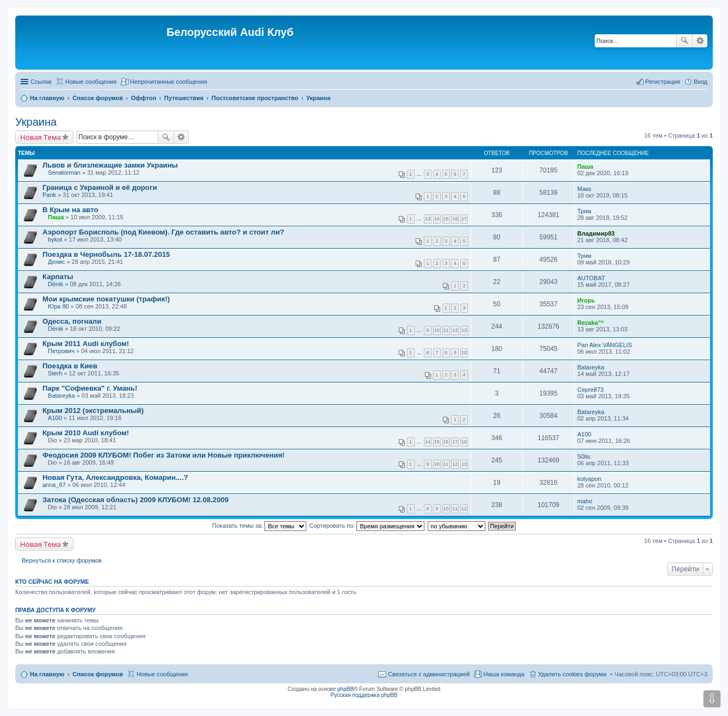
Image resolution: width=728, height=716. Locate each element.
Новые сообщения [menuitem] (91, 82)
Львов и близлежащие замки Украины (110, 165)
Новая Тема (41, 137)
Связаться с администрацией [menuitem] (429, 674)
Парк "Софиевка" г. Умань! (90, 388)
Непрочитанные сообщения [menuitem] (169, 82)
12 (455, 330)
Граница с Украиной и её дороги (100, 187)
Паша (585, 166)
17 (464, 219)
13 (428, 219)
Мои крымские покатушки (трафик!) (106, 299)
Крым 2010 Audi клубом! (86, 433)
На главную (47, 674)
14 (437, 219)
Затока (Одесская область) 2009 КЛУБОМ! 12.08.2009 (135, 500)
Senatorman (64, 172)
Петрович (61, 351)
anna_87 (54, 485)
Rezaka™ (591, 323)
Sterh (55, 373)
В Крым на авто (70, 210)
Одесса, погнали (72, 321)
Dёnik (55, 284)
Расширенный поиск (700, 41)
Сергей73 (590, 390)
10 (437, 330)
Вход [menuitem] (701, 82)
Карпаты (58, 277)
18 (464, 442)
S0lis (584, 456)
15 (446, 219)
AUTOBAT (591, 278)
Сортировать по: (367, 526)
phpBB (346, 689)
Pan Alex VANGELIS (605, 345)
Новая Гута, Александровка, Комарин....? (115, 477)
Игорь (586, 300)
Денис (56, 262)
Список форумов (98, 674)
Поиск (684, 41)
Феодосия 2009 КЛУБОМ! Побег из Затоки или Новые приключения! (164, 455)
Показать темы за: (260, 526)
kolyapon (589, 479)
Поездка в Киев (70, 366)
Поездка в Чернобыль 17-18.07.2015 (106, 254)
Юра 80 (58, 306)
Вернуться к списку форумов (62, 560)
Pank (49, 195)
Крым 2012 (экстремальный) (93, 411)
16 (455, 219)
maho (585, 501)
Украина (36, 122)
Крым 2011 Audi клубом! (86, 344)
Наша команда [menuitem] (504, 674)
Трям (584, 211)
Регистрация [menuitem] (663, 82)
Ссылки (41, 82)
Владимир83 (596, 233)
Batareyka (591, 367)
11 (446, 330)
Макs (584, 189)
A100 (55, 418)
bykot (55, 239)
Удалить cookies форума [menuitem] (572, 674)
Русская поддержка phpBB (364, 695)
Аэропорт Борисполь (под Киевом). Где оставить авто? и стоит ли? (163, 232)
